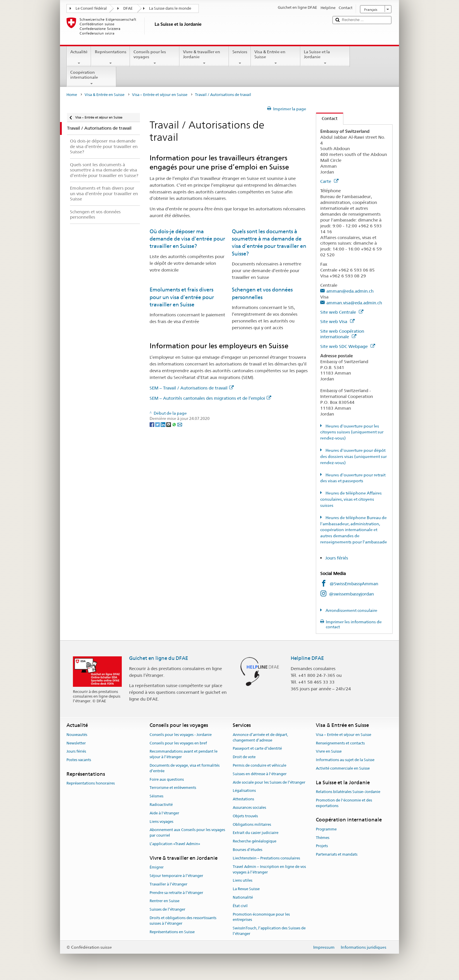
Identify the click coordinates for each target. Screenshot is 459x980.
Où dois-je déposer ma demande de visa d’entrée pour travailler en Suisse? (187, 239)
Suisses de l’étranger (167, 909)
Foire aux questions (167, 779)
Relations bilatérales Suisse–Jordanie (348, 792)
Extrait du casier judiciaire (256, 833)
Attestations (243, 799)
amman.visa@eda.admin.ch (354, 303)
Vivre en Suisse (329, 752)
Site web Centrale (342, 312)
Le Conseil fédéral (91, 8)
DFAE (128, 8)
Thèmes (323, 838)
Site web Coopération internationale (342, 334)
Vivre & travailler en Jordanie (204, 57)
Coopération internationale (91, 78)
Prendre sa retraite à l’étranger (176, 893)
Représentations (110, 57)
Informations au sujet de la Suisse (345, 760)
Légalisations (244, 791)
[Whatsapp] (175, 424)
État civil (240, 906)
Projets (322, 846)
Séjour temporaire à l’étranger (176, 876)
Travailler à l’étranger (168, 884)
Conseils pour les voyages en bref (178, 743)
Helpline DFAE (307, 658)
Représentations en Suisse (172, 932)
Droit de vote (244, 757)
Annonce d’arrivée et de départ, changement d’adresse (260, 737)
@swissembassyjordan (351, 594)
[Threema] (169, 424)
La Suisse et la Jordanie (325, 57)
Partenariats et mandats (337, 854)
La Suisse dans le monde (170, 8)
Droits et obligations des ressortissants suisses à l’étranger (183, 921)
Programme (326, 829)
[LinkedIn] (163, 424)
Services (240, 57)
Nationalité (243, 897)
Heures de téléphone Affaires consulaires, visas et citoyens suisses (351, 499)
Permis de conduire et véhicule (260, 765)
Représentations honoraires (91, 783)
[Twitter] (158, 424)
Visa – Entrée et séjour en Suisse (160, 95)
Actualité (79, 57)
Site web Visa (337, 321)
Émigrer (157, 867)
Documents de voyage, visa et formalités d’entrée (185, 768)
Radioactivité (161, 805)
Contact (327, 118)
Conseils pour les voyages (155, 57)
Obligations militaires (252, 824)
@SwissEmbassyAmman (354, 584)
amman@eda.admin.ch (350, 291)
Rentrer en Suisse (165, 901)
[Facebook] (152, 424)
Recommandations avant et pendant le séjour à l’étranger (184, 754)
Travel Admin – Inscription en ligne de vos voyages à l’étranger (269, 869)
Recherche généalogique (255, 841)
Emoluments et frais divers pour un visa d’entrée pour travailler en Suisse (182, 297)
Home (72, 95)
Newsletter (76, 743)
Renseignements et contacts (340, 743)
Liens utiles (243, 881)
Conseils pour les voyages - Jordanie (181, 735)
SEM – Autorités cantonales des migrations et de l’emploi (210, 398)
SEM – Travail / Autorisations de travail (192, 388)
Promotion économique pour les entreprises (261, 917)
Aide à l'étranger (164, 813)
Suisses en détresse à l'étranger (260, 774)
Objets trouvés (245, 816)
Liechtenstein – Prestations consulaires (266, 858)
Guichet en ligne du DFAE (159, 658)
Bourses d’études (248, 850)
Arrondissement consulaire (351, 610)
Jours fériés (337, 558)
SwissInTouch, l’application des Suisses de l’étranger (269, 931)
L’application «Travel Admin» (175, 844)
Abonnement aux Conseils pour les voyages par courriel (187, 833)
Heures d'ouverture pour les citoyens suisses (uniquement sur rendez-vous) (352, 432)
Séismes (156, 796)
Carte (329, 181)
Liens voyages (161, 822)
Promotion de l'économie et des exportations (344, 803)
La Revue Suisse (246, 889)
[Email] (180, 424)
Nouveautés (77, 735)
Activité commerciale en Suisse (343, 768)
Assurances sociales (249, 807)
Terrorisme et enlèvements (173, 788)
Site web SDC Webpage (348, 346)
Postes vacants (79, 760)
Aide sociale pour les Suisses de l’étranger (269, 782)
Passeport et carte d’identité (257, 749)
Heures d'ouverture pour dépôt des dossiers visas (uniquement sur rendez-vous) (353, 456)
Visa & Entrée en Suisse (276, 57)
